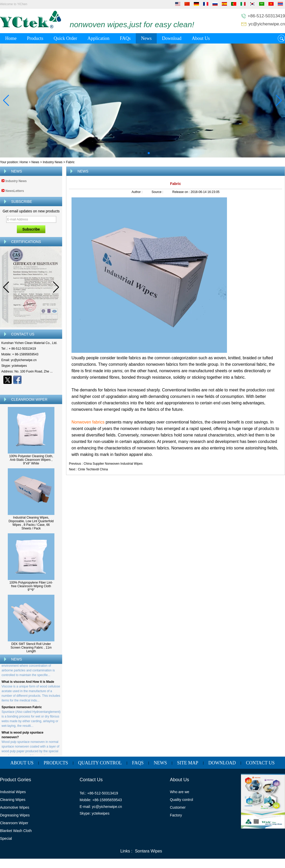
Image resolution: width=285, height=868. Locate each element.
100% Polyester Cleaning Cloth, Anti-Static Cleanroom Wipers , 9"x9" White (31, 460)
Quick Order (65, 38)
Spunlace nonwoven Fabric (22, 709)
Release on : (181, 192)
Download (172, 38)
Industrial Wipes (13, 792)
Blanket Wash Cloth (16, 831)
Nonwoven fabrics (89, 422)
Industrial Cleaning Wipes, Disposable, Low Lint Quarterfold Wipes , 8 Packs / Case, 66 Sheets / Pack (31, 523)
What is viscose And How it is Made (28, 684)
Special (6, 838)
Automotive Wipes (15, 807)
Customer (178, 807)
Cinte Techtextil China (93, 469)
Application (98, 38)
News (146, 38)
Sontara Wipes (149, 851)
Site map (188, 763)
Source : (158, 192)
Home (11, 38)
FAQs (125, 38)
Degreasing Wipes (15, 815)
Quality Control (100, 763)
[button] (136, 153)
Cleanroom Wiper (14, 823)
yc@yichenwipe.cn (267, 24)
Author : (137, 192)
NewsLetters (15, 191)
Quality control (181, 800)
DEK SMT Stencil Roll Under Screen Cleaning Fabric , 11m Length (31, 648)
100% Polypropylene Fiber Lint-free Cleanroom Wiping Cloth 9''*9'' (31, 586)
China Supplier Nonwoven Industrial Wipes (113, 464)
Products (35, 38)
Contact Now (31, 389)
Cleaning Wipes (13, 800)
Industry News (53, 162)
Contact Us (260, 763)
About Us (201, 38)
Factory (176, 815)
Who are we (180, 792)
